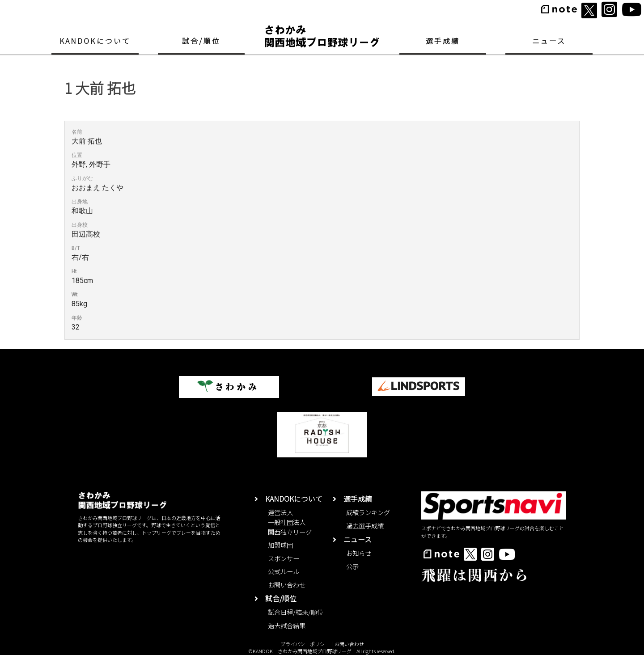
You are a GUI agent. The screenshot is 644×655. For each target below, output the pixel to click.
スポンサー (284, 558)
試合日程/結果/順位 (296, 612)
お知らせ (359, 553)
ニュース (549, 41)
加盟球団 (280, 545)
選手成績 (443, 41)
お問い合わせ (287, 585)
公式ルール (284, 571)
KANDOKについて (95, 41)
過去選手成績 (365, 526)
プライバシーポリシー (305, 644)
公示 (352, 566)
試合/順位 (201, 41)
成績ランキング (368, 512)
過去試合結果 (287, 625)
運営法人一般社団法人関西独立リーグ (290, 522)
